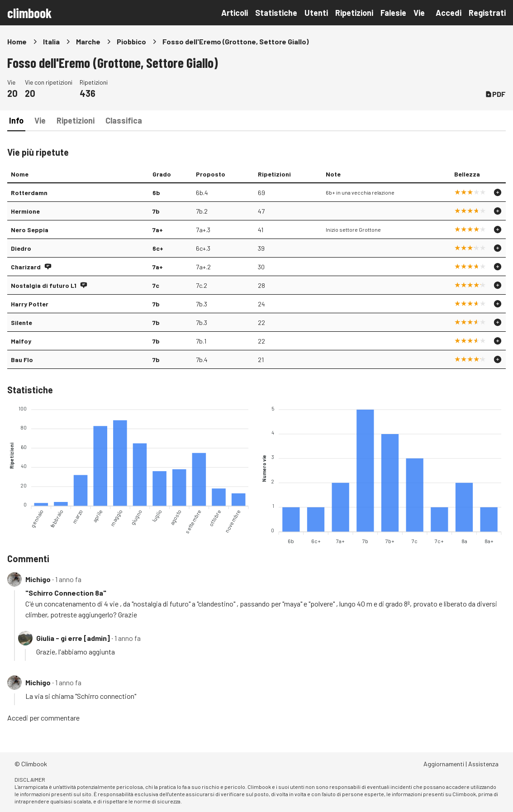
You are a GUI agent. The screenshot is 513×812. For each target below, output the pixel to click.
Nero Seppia (30, 230)
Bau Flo (22, 360)
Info (16, 120)
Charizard (26, 267)
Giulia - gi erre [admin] (73, 638)
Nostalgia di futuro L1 (44, 285)
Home (17, 41)
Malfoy (21, 341)
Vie (419, 13)
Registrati (487, 13)
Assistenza (483, 764)
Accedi (449, 13)
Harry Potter (30, 304)
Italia (51, 41)
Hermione (25, 211)
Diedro (21, 248)
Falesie (393, 13)
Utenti (316, 13)
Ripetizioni (354, 13)
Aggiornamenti (444, 764)
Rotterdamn (29, 193)
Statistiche (276, 13)
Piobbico (131, 41)
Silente (21, 322)
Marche (88, 41)
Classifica (124, 120)
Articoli (235, 13)
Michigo (38, 579)
